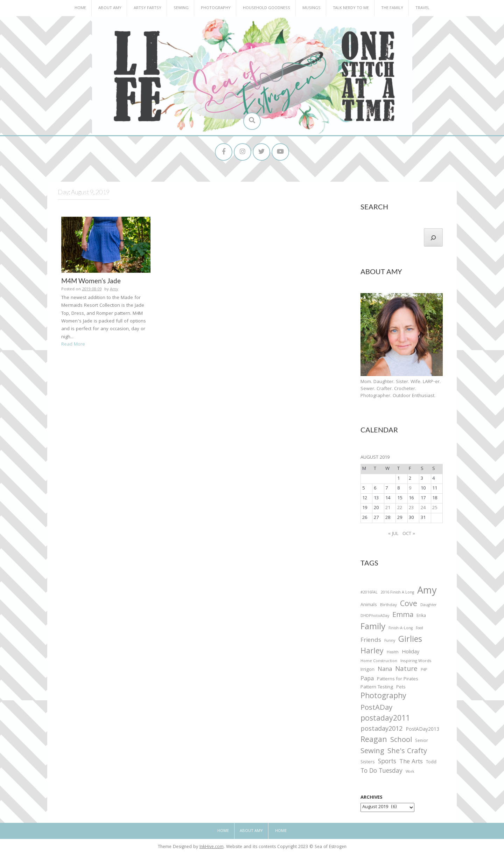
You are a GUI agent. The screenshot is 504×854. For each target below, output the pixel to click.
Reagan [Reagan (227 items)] (374, 740)
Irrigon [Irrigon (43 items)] (367, 670)
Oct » (409, 534)
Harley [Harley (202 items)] (372, 652)
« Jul (393, 534)
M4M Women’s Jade (91, 281)
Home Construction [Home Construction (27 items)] (379, 662)
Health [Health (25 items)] (393, 653)
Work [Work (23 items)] (410, 772)
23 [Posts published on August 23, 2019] (411, 508)
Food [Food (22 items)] (419, 628)
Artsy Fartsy (148, 8)
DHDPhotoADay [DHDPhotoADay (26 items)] (375, 616)
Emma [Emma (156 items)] (403, 616)
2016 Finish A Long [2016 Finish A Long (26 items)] (397, 593)
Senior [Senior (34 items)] (422, 741)
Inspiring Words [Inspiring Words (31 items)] (416, 661)
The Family (392, 8)
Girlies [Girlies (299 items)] (410, 640)
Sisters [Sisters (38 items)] (368, 762)
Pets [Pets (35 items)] (401, 688)
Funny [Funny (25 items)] (390, 641)
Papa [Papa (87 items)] (367, 679)
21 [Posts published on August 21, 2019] (388, 508)
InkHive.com (212, 847)
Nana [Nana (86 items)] (385, 670)
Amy (114, 289)
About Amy (110, 8)
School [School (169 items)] (401, 741)
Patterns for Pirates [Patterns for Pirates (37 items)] (398, 679)
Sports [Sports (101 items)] (387, 762)
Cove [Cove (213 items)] (409, 605)
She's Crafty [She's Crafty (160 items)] (407, 752)
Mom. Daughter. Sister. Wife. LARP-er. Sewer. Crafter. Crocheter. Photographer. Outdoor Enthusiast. (401, 389)
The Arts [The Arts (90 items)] (411, 762)
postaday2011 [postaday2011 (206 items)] (385, 719)
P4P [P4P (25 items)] (424, 670)
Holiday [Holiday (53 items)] (411, 653)
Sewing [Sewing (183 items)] (372, 752)
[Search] (433, 237)
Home (80, 8)
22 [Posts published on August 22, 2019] (400, 508)
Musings (311, 8)
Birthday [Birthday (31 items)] (388, 605)
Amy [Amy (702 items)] (427, 592)
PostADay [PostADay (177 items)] (376, 708)
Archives (372, 798)
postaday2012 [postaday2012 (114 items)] (381, 730)
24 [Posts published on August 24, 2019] (423, 508)
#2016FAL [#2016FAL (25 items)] (369, 593)
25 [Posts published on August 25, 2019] (435, 508)
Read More (73, 345)
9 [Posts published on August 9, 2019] (410, 488)
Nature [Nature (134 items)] (406, 670)
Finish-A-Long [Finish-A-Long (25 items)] (401, 629)
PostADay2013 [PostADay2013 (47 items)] (422, 730)
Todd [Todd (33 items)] (431, 763)
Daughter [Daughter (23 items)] (428, 606)
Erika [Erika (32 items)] (421, 616)
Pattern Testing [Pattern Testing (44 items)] (377, 688)
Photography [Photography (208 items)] (383, 697)
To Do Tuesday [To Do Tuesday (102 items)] (381, 772)
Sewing (181, 8)
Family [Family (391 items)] (373, 628)
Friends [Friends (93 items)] (371, 641)
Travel (422, 8)
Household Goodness (267, 8)
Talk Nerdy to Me (351, 8)
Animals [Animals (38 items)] (369, 605)
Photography (216, 8)
